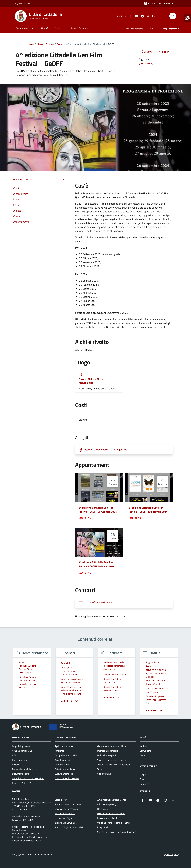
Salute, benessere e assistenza (112, 760)
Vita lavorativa (104, 774)
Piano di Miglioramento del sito (70, 827)
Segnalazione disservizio (67, 809)
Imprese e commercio (108, 751)
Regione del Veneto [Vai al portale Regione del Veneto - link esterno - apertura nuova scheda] (23, 3)
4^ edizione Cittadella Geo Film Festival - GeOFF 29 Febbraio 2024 (148, 510)
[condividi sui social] (146, 52)
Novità (45, 28)
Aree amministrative (22, 751)
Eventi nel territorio (135, 29)
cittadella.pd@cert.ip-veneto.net (33, 837)
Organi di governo (21, 746)
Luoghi (143, 775)
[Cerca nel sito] (173, 16)
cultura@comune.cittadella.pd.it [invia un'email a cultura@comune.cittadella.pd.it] (101, 602)
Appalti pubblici (62, 760)
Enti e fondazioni (20, 760)
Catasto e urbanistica (65, 769)
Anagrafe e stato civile (66, 755)
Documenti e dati (21, 774)
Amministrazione (25, 28)
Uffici (152, 29)
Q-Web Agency (171, 854)
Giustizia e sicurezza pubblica (111, 746)
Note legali (102, 809)
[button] (187, 18)
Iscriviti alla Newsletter (66, 823)
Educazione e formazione (67, 778)
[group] (32, 683)
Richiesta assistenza (65, 813)
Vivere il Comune (79, 28)
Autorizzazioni (62, 765)
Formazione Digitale (64, 818)
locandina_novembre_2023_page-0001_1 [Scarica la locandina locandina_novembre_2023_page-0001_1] (108, 450)
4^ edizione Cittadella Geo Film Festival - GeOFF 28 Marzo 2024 (97, 564)
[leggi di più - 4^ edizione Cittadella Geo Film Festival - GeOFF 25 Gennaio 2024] (87, 518)
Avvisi (143, 755)
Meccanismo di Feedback (109, 818)
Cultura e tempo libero (66, 774)
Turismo (101, 769)
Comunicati (145, 751)
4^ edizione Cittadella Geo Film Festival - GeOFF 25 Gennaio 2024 (98, 510)
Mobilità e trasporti (107, 755)
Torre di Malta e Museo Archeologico (91, 381)
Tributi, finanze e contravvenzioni (114, 765)
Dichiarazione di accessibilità (111, 813)
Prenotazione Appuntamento (69, 804)
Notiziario (144, 784)
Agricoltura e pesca (64, 746)
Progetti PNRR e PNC (23, 783)
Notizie (143, 746)
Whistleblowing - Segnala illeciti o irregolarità (114, 825)
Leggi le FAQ (61, 800)
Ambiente (59, 751)
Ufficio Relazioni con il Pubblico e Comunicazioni (28, 828)
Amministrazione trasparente (112, 800)
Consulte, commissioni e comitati (28, 778)
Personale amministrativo (25, 769)
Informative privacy (107, 804)
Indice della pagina (39, 180)
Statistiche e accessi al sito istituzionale (117, 832)
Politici (16, 765)
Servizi (59, 28)
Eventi (143, 779)
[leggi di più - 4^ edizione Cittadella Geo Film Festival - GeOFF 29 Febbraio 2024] (136, 518)
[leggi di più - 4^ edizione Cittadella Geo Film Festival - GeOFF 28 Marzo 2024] (87, 573)
